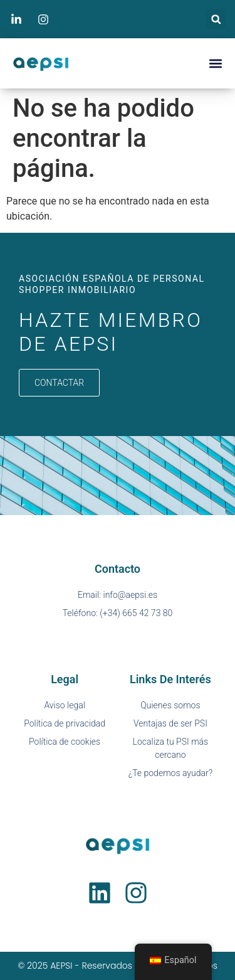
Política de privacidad (65, 723)
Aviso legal (64, 705)
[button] (216, 19)
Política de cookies (65, 742)
